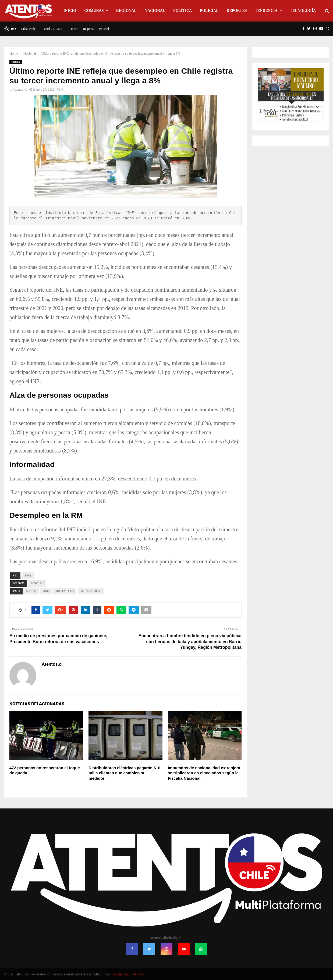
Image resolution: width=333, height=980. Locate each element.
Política (183, 11)
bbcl (28, 575)
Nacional (155, 11)
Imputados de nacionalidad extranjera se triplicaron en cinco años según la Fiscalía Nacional (204, 773)
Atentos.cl (20, 90)
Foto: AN (37, 583)
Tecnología (303, 11)
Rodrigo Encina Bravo (127, 974)
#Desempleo (65, 591)
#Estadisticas (91, 591)
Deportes (237, 11)
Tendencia (266, 11)
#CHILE (31, 591)
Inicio (70, 11)
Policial (209, 11)
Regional (126, 11)
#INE (46, 591)
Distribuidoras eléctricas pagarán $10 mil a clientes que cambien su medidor (124, 773)
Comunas (94, 11)
